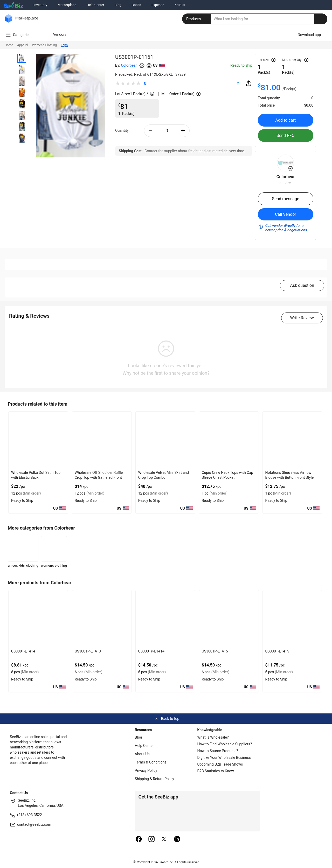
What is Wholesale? (213, 737)
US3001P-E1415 (215, 651)
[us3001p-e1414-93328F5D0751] (165, 619)
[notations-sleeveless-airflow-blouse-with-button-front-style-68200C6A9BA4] (292, 440)
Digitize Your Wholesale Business (224, 758)
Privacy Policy (146, 770)
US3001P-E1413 (88, 651)
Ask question (302, 285)
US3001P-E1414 (151, 651)
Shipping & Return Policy (155, 779)
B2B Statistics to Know (215, 771)
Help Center (95, 5)
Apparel (22, 45)
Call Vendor (286, 214)
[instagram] (151, 839)
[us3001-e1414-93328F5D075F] (38, 619)
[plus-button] (183, 131)
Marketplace (67, 5)
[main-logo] (22, 22)
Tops (64, 45)
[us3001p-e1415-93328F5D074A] (229, 619)
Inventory (40, 5)
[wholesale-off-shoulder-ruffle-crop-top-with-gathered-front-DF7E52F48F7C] (102, 440)
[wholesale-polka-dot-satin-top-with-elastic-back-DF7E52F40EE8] (38, 440)
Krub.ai (180, 5)
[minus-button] (151, 131)
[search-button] (321, 19)
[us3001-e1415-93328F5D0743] (292, 619)
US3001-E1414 (23, 651)
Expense (158, 5)
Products (197, 19)
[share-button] (249, 83)
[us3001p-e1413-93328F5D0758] (102, 619)
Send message (285, 199)
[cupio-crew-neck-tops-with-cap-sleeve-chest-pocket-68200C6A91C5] (229, 440)
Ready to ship (241, 65)
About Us (142, 754)
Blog (118, 5)
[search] (269, 19)
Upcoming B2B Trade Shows (220, 764)
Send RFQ (286, 136)
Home (9, 45)
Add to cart (286, 120)
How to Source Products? (218, 751)
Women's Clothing (44, 45)
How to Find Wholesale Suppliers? (224, 744)
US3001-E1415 (277, 651)
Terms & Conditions (151, 762)
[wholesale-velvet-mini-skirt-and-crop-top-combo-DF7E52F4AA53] (165, 440)
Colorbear (129, 65)
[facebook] (139, 839)
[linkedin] (177, 839)
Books (136, 5)
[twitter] (164, 839)
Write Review (302, 318)
